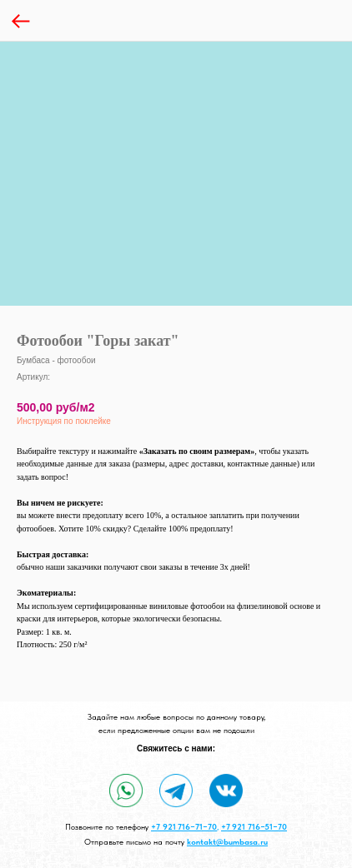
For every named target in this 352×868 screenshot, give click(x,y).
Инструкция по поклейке (64, 421)
